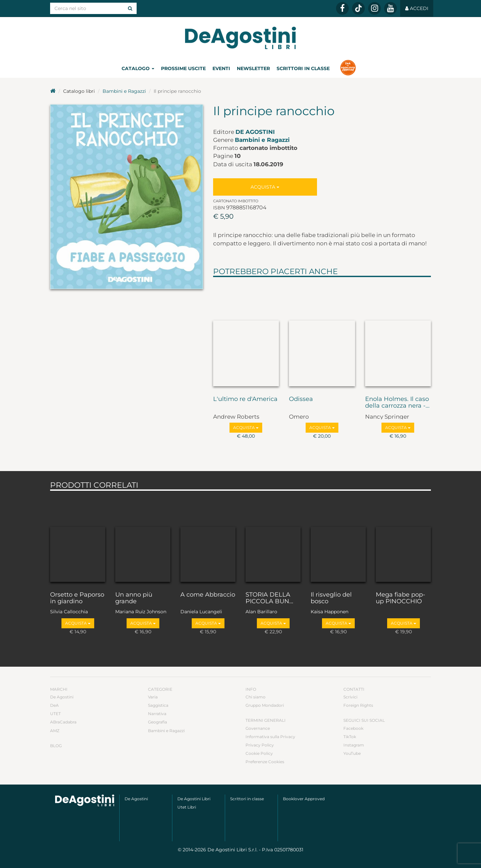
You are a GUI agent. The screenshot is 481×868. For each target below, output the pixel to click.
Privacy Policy (260, 745)
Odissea (301, 399)
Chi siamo (256, 697)
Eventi (221, 68)
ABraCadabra (63, 722)
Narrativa (157, 714)
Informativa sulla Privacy (270, 737)
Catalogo (138, 68)
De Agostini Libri (194, 799)
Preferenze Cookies (265, 762)
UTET (55, 714)
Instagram (354, 745)
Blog (56, 746)
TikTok (350, 737)
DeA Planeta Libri (240, 38)
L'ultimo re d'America (245, 399)
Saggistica (158, 705)
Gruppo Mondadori (265, 705)
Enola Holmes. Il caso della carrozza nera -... (397, 403)
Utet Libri (187, 807)
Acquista (265, 187)
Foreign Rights (358, 705)
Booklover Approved (304, 799)
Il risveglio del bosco (331, 598)
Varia (153, 697)
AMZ (55, 731)
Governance (258, 728)
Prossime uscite (183, 68)
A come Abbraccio (208, 595)
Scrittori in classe (303, 68)
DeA (54, 705)
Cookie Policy (259, 753)
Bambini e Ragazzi (124, 91)
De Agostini (255, 132)
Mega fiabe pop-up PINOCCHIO (400, 598)
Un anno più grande (134, 598)
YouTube (352, 753)
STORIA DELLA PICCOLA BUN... (269, 598)
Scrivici (350, 697)
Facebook (353, 728)
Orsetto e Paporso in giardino (77, 598)
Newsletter (253, 68)
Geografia (157, 722)
